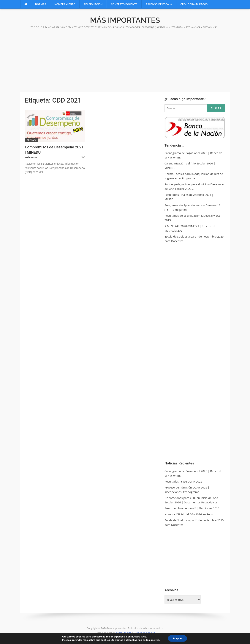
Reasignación (93, 4)
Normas (41, 4)
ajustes (154, 640)
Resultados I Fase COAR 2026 (183, 481)
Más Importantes (125, 20)
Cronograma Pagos (194, 4)
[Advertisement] (125, 58)
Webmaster (31, 157)
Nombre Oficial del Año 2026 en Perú (189, 514)
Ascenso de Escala (159, 4)
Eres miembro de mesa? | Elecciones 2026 (192, 508)
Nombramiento (65, 4)
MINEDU (31, 140)
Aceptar (178, 638)
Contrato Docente (124, 4)
